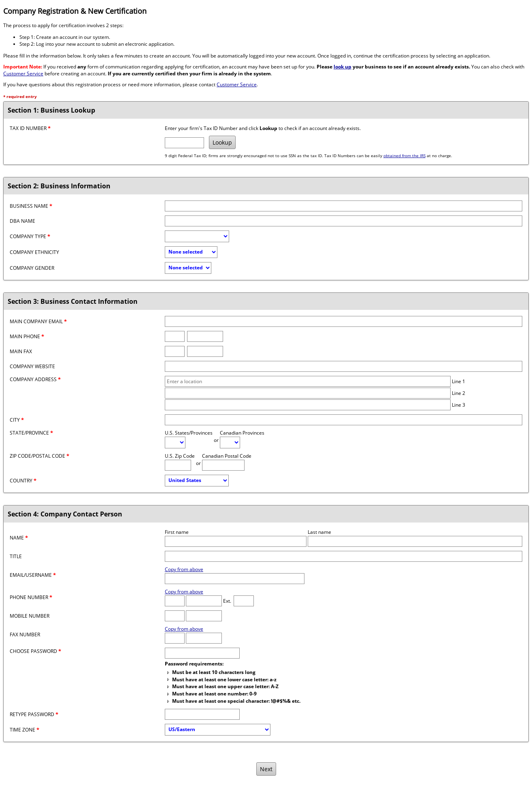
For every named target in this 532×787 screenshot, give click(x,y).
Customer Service (23, 74)
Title (16, 556)
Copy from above (184, 569)
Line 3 (459, 405)
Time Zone (24, 730)
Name (19, 538)
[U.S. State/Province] (175, 443)
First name (177, 532)
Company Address (35, 379)
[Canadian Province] (230, 443)
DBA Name (22, 221)
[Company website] (344, 366)
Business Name (31, 206)
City (17, 420)
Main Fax (21, 351)
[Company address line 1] (308, 381)
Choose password (35, 651)
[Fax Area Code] (175, 638)
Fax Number (25, 635)
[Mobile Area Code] (175, 616)
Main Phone (27, 336)
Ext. (227, 601)
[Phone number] (205, 336)
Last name (319, 532)
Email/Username (33, 575)
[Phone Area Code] (175, 601)
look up (343, 67)
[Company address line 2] (308, 393)
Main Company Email (38, 321)
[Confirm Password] (202, 714)
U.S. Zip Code (180, 456)
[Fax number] (205, 351)
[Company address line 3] (308, 405)
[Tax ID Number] (184, 143)
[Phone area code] (175, 336)
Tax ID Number (30, 128)
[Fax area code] (175, 351)
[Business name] (344, 206)
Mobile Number (30, 616)
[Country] (197, 481)
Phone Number (31, 597)
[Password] (202, 653)
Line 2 (459, 393)
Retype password (34, 714)
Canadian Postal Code (227, 456)
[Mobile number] (204, 616)
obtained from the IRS (404, 156)
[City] (344, 420)
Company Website (32, 366)
